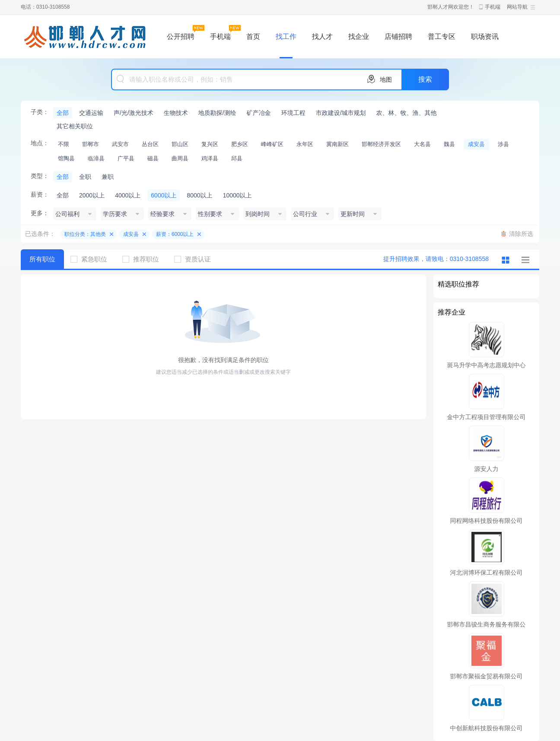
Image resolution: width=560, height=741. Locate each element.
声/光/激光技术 (134, 113)
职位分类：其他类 (85, 234)
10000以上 (237, 195)
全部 (63, 113)
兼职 (108, 177)
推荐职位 (144, 259)
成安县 (476, 144)
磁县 (153, 158)
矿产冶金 (259, 113)
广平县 (126, 158)
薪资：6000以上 (175, 234)
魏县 (449, 144)
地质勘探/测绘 (217, 113)
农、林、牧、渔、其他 (407, 113)
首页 (253, 37)
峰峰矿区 (272, 144)
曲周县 (180, 158)
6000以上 (164, 195)
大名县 (422, 144)
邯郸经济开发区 (381, 144)
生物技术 (176, 113)
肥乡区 (240, 144)
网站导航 (517, 7)
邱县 (237, 158)
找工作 (286, 37)
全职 (85, 177)
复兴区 (210, 144)
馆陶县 (66, 158)
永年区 (305, 144)
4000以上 (128, 195)
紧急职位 (92, 259)
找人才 (322, 37)
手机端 (493, 7)
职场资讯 (485, 37)
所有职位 (42, 259)
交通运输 (91, 113)
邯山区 (180, 144)
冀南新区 (337, 144)
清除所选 (521, 234)
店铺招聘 (398, 37)
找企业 (359, 37)
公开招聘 (181, 37)
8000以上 (199, 195)
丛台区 (150, 144)
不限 (64, 144)
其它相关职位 (75, 126)
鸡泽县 (210, 158)
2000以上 (92, 195)
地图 (386, 80)
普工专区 (442, 37)
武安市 (120, 144)
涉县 (503, 144)
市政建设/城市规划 (341, 113)
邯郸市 (91, 144)
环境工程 (293, 113)
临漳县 (96, 158)
